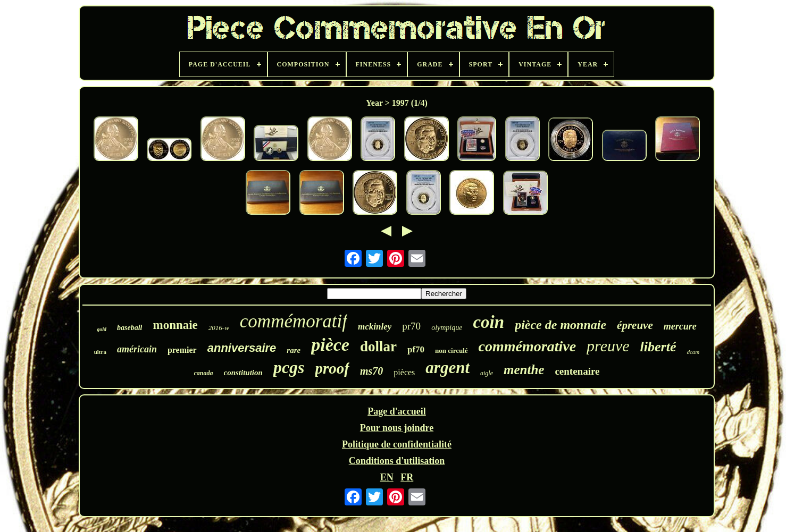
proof (332, 368)
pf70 (416, 349)
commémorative (528, 346)
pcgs (289, 367)
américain (137, 349)
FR (407, 477)
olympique (447, 328)
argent (448, 368)
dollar (378, 347)
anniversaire (242, 348)
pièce (330, 345)
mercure (680, 326)
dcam (693, 352)
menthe (524, 370)
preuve (608, 346)
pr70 (411, 326)
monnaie (175, 325)
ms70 (371, 371)
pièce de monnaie (561, 325)
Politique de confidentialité (397, 444)
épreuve (635, 325)
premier (182, 350)
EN (387, 477)
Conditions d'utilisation (397, 461)
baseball (129, 328)
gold (102, 329)
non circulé (451, 351)
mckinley (375, 327)
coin (488, 322)
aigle (487, 373)
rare (294, 350)
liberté (658, 347)
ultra (100, 352)
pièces (404, 372)
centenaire (577, 371)
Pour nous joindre (397, 428)
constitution (243, 373)
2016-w (219, 328)
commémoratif (294, 321)
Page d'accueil (396, 411)
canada (204, 373)
